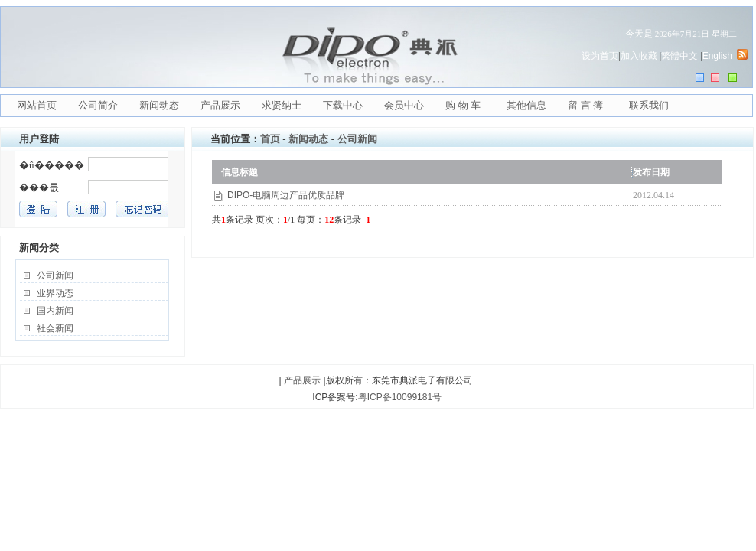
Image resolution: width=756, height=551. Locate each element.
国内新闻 (55, 311)
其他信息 (526, 105)
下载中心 (343, 105)
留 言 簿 (585, 105)
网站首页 (37, 105)
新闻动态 (159, 105)
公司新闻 (55, 275)
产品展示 (220, 105)
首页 (270, 139)
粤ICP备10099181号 (400, 397)
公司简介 (98, 105)
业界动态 (55, 293)
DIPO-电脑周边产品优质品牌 (286, 195)
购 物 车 (463, 105)
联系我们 (649, 105)
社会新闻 (55, 328)
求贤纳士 (282, 105)
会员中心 (404, 105)
